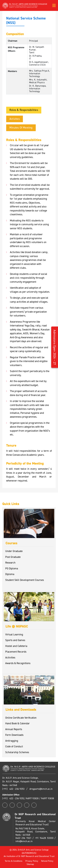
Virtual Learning (14, 634)
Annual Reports (14, 729)
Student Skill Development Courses (25, 580)
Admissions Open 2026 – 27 (55, 347)
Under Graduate (14, 551)
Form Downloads (14, 735)
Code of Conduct (14, 746)
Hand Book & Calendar (17, 723)
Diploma (10, 574)
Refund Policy (47, 861)
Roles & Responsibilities (24, 110)
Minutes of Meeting (21, 128)
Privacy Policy (32, 861)
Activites (15, 119)
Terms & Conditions (14, 861)
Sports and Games (15, 640)
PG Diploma (12, 568)
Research (10, 563)
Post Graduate (13, 557)
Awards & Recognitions (18, 663)
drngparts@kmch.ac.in (41, 789)
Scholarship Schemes (17, 752)
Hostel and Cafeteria (16, 646)
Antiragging (12, 741)
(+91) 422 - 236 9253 (14, 789)
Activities (10, 657)
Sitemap (30, 864)
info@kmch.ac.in (24, 841)
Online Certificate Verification (21, 718)
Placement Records (16, 652)
